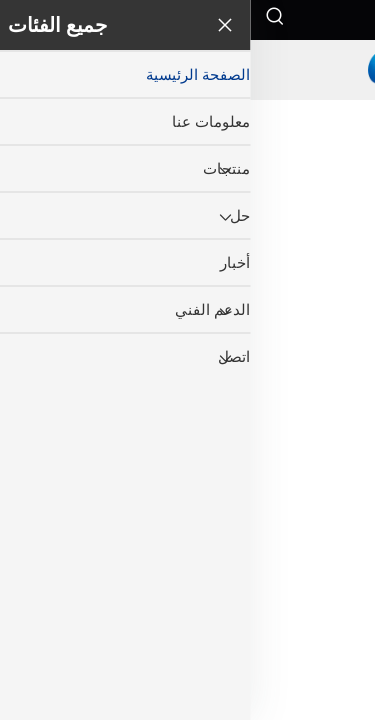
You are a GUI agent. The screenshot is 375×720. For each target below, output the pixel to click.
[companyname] (188, 70)
